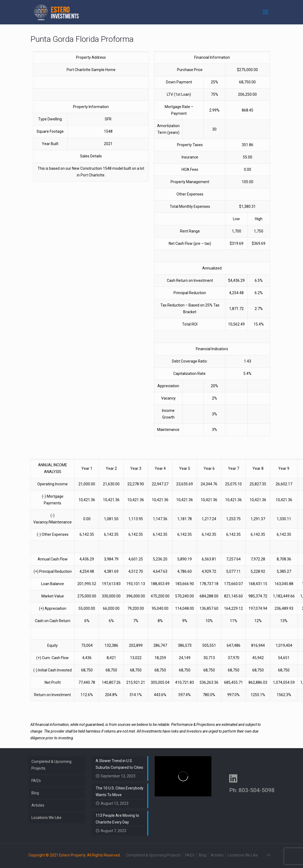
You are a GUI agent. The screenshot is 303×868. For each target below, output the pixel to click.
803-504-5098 (257, 790)
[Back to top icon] (269, 855)
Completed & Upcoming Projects (51, 765)
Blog (35, 793)
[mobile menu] (266, 12)
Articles (38, 805)
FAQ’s (36, 781)
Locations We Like (46, 818)
